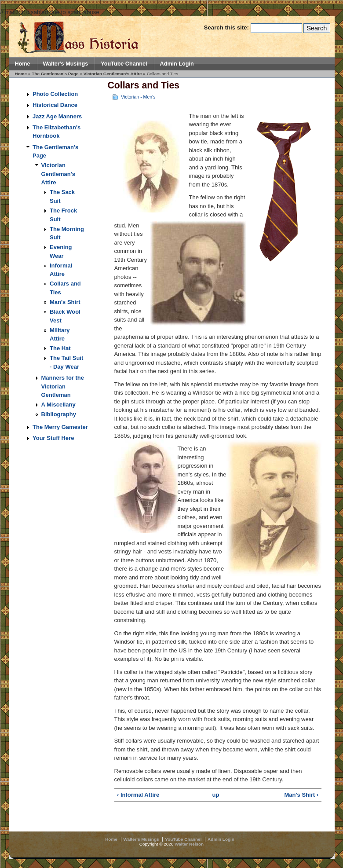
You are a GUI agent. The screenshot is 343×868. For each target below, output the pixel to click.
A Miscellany (58, 405)
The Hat (60, 348)
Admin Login (177, 64)
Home (23, 64)
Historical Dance (55, 105)
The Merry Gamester (60, 427)
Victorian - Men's (138, 97)
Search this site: (227, 27)
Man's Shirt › (302, 795)
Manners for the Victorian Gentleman (63, 386)
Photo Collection (55, 94)
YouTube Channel (124, 64)
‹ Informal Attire (138, 795)
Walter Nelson (189, 844)
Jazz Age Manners (57, 116)
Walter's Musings (66, 64)
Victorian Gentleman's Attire (113, 74)
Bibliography (59, 414)
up (215, 795)
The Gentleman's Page (55, 74)
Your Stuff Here (53, 438)
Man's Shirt (65, 302)
